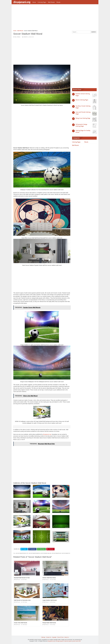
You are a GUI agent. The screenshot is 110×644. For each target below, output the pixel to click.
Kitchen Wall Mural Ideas (49, 578)
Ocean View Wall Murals (21, 623)
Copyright (54, 637)
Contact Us (49, 637)
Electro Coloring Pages (82, 100)
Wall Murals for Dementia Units (22, 600)
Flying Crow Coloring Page (83, 118)
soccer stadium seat (56, 553)
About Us (66, 637)
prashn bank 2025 (76, 641)
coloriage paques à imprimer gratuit (63, 641)
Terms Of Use (60, 637)
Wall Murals (51, 2)
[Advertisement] (55, 18)
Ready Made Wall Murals (49, 623)
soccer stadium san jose (46, 553)
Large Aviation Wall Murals (50, 600)
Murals (58, 2)
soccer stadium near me (34, 553)
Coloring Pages (42, 2)
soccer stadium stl (66, 553)
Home (34, 2)
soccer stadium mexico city (22, 553)
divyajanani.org (22, 2)
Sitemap (43, 637)
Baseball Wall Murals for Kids (22, 578)
